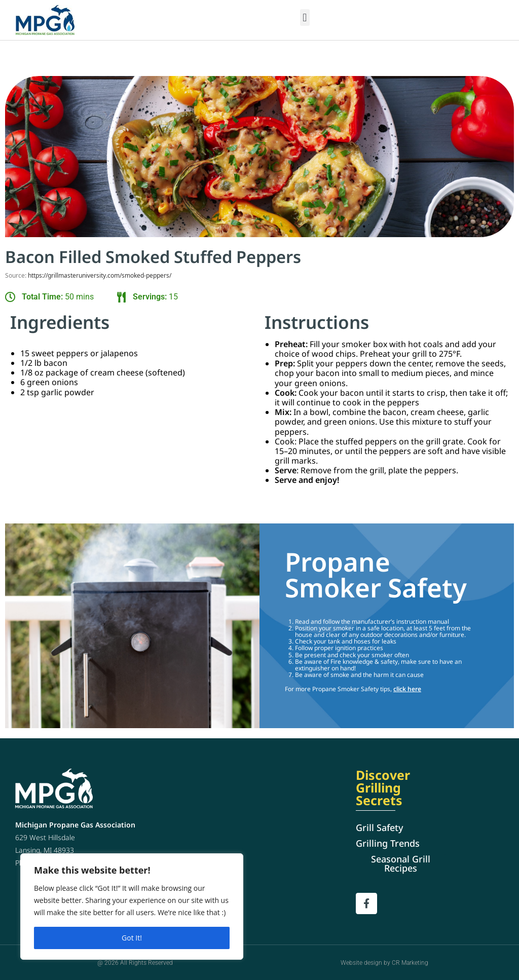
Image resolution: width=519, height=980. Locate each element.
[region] (132, 907)
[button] (305, 17)
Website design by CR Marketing (384, 962)
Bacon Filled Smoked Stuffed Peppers (165, 256)
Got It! (132, 938)
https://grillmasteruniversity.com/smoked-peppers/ (100, 274)
